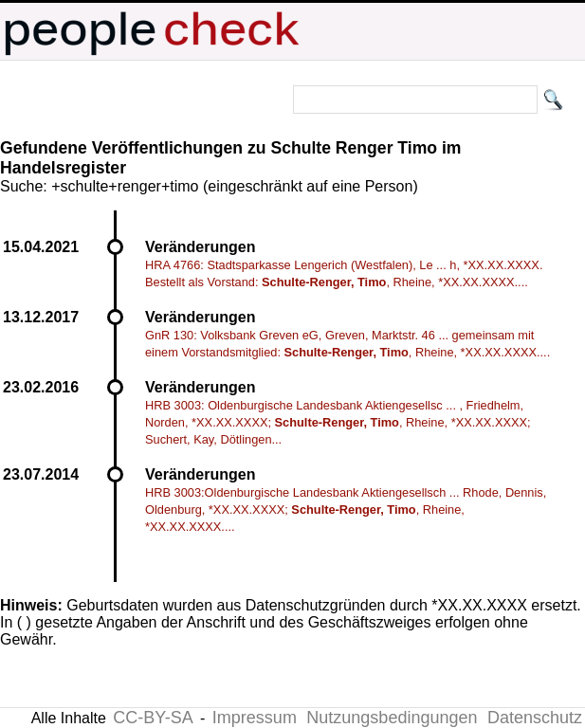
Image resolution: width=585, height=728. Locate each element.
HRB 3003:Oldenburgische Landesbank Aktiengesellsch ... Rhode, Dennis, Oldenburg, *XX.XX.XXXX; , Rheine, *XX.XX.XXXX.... (346, 510)
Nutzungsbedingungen (392, 718)
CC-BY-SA (153, 718)
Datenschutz (535, 718)
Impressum (255, 718)
